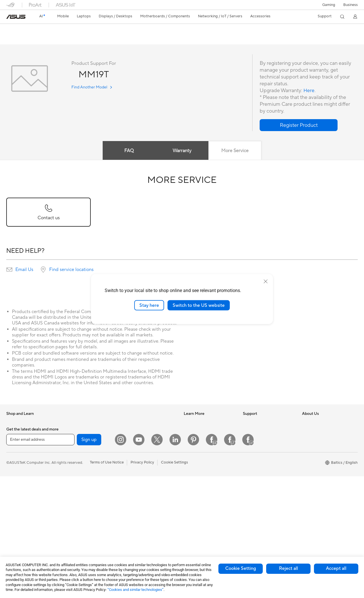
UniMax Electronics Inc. (322, 482)
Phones (13, 431)
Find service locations (71, 270)
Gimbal (130, 538)
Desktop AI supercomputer (147, 461)
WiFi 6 (70, 534)
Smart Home (134, 453)
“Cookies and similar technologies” (136, 590)
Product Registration (260, 448)
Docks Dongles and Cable (145, 530)
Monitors (14, 517)
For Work (14, 466)
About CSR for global (320, 440)
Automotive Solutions (202, 448)
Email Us (24, 270)
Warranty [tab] (182, 151)
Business (350, 5)
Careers (309, 457)
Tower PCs (15, 534)
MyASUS (251, 491)
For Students (17, 483)
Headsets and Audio (141, 496)
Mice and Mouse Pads (142, 487)
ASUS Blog (193, 457)
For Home (15, 457)
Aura (188, 491)
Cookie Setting (241, 568)
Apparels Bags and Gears (145, 504)
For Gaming (16, 491)
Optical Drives (77, 491)
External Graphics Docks (86, 508)
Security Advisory (258, 474)
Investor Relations (317, 431)
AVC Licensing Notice (202, 465)
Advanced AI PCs (198, 474)
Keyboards (133, 479)
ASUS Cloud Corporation (323, 474)
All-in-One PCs (19, 526)
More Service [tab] (235, 151)
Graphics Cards (78, 465)
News (307, 423)
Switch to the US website (199, 305)
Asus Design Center (200, 431)
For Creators (17, 474)
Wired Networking (139, 444)
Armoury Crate (196, 482)
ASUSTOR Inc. (314, 465)
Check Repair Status (260, 431)
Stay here (149, 305)
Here (309, 91)
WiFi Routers (135, 423)
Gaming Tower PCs (81, 423)
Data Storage (76, 500)
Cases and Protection (142, 513)
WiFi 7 (70, 525)
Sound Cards (76, 483)
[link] (16, 17)
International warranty (261, 423)
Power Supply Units (82, 474)
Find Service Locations (262, 440)
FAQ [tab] (129, 151)
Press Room (312, 448)
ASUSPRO (193, 440)
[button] (329, 5)
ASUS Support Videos (261, 482)
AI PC (189, 423)
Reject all (288, 568)
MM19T (16, 30)
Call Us (249, 465)
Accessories (16, 440)
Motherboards (77, 457)
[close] (266, 281)
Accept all (336, 568)
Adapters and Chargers (143, 521)
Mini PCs (73, 431)
